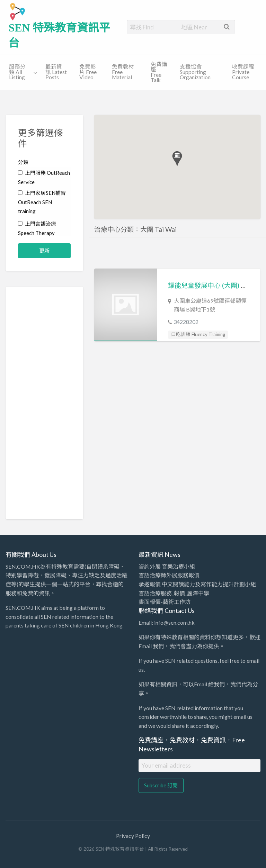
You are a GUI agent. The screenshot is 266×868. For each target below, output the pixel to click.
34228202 (186, 322)
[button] (177, 159)
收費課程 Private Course (243, 72)
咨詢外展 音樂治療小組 (167, 566)
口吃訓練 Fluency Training (198, 334)
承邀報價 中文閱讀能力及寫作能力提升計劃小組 (197, 584)
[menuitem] (21, 72)
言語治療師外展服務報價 (169, 575)
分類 (23, 162)
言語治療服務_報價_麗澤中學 (174, 593)
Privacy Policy (133, 836)
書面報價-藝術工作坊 (165, 602)
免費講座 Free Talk (159, 72)
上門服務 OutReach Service (44, 177)
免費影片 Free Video (88, 72)
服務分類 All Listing (17, 72)
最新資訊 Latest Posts (56, 72)
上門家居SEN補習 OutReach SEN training (42, 202)
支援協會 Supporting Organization (195, 72)
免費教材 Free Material (123, 72)
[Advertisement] (44, 403)
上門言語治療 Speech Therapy (37, 228)
